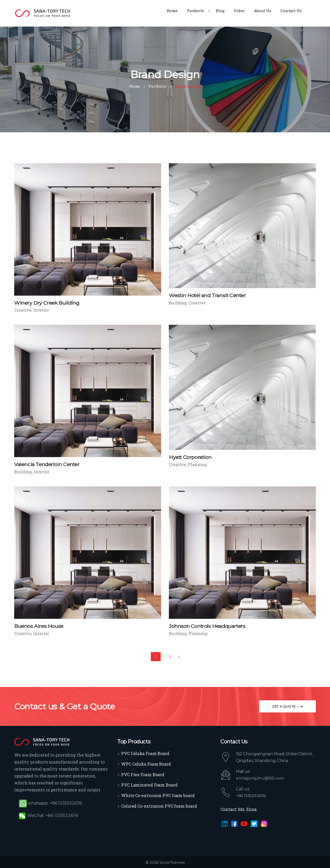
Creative (23, 310)
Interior (41, 310)
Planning (197, 464)
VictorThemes (172, 862)
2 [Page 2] (170, 656)
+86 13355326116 (251, 795)
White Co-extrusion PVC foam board (158, 795)
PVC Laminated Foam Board (149, 784)
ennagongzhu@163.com (260, 777)
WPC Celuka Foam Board (146, 763)
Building (178, 303)
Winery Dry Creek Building (47, 303)
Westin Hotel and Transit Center (208, 295)
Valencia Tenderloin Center (47, 464)
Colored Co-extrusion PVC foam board (159, 805)
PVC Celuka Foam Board (145, 752)
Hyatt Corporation (191, 457)
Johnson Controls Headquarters (208, 626)
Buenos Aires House (39, 626)
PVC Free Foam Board (143, 773)
